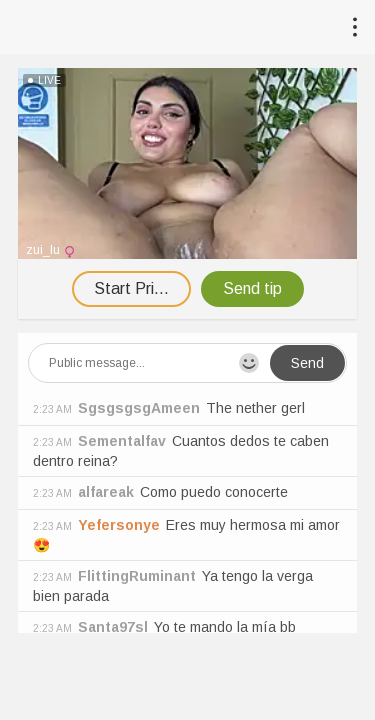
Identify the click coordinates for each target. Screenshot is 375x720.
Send (307, 363)
